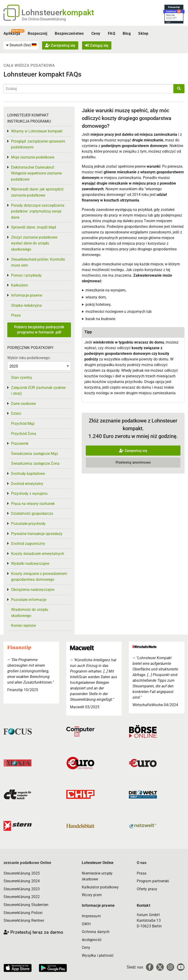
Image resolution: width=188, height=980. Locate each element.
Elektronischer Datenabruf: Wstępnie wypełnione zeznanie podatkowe (36, 173)
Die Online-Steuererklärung (44, 19)
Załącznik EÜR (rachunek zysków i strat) (38, 391)
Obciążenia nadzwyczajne (33, 590)
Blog (127, 33)
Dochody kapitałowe (28, 474)
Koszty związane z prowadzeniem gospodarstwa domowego (39, 577)
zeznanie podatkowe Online (27, 863)
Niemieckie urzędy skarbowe (97, 876)
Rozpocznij (37, 33)
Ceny (96, 33)
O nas (142, 863)
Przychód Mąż (23, 424)
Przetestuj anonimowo (133, 462)
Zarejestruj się (60, 45)
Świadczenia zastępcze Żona (35, 463)
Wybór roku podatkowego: (29, 358)
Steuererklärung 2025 (22, 873)
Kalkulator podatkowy (100, 887)
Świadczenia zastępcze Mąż (35, 454)
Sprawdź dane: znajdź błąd (33, 227)
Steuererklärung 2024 (22, 881)
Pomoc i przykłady (26, 275)
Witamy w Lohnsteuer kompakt (37, 131)
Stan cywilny (22, 378)
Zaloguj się (97, 45)
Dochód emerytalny (27, 484)
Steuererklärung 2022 (22, 897)
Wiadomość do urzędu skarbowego (30, 613)
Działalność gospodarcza (32, 513)
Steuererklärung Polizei (23, 913)
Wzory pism (92, 895)
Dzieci (16, 413)
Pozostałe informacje (29, 600)
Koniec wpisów (23, 626)
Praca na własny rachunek (33, 504)
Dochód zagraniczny (28, 544)
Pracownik (20, 444)
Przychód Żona (24, 434)
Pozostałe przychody (28, 524)
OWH (86, 924)
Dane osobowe (23, 404)
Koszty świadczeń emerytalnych (38, 554)
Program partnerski (153, 881)
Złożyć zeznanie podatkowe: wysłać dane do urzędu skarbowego (35, 243)
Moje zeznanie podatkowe (33, 157)
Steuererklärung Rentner (24, 920)
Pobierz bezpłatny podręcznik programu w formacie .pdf (39, 330)
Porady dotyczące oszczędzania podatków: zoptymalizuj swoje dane (38, 211)
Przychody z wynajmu (29, 494)
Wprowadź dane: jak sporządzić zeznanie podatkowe (37, 192)
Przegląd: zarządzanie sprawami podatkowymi (38, 144)
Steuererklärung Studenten (26, 905)
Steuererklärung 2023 (22, 889)
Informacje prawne (27, 295)
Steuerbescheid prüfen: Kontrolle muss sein (38, 262)
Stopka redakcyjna (26, 305)
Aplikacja (12, 33)
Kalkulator (20, 285)
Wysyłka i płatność (98, 955)
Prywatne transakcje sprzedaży (37, 534)
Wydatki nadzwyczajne (30, 564)
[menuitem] (21, 45)
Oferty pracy (147, 889)
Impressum (91, 916)
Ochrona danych (96, 932)
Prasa (16, 315)
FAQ (112, 33)
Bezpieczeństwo (69, 33)
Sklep (143, 33)
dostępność (92, 940)
